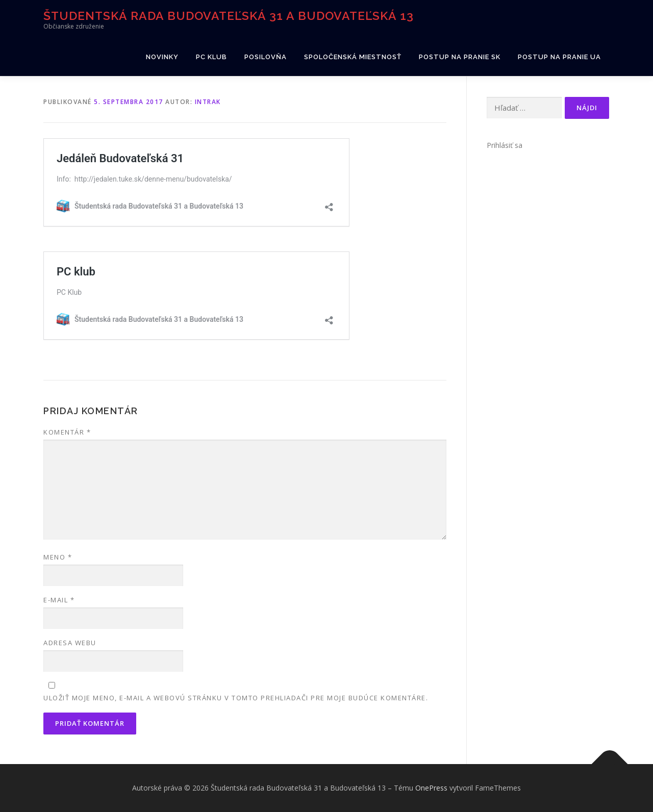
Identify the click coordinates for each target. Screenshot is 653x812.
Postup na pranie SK (460, 57)
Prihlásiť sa (505, 145)
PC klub (211, 57)
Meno (58, 557)
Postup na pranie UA (559, 57)
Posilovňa (266, 57)
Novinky (162, 57)
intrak (208, 102)
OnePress (431, 788)
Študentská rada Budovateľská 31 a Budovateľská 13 (229, 16)
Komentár (67, 432)
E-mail (59, 600)
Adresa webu (70, 643)
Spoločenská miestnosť (353, 57)
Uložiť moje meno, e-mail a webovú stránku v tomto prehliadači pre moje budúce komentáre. (236, 698)
